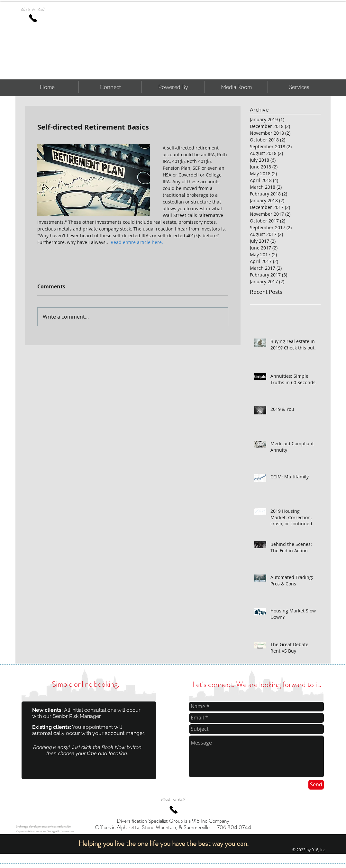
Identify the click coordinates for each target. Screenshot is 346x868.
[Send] (316, 785)
